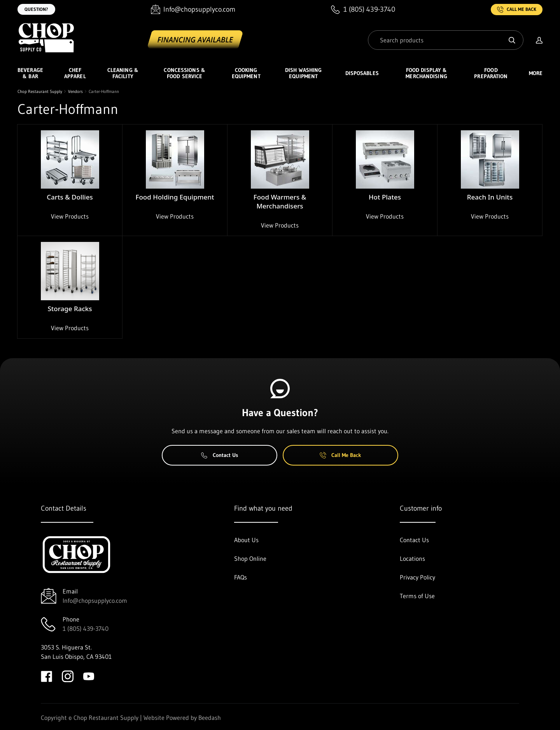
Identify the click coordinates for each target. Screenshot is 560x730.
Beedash (210, 718)
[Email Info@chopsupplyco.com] (193, 10)
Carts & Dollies (70, 197)
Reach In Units (490, 197)
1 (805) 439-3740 (86, 628)
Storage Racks (70, 309)
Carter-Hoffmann (104, 91)
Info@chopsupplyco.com (95, 600)
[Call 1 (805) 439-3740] (363, 10)
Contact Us (220, 455)
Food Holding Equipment (175, 197)
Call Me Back (517, 10)
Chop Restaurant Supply (40, 91)
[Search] (446, 40)
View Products (70, 216)
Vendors (75, 91)
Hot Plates (385, 197)
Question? (36, 9)
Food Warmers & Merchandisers (280, 201)
